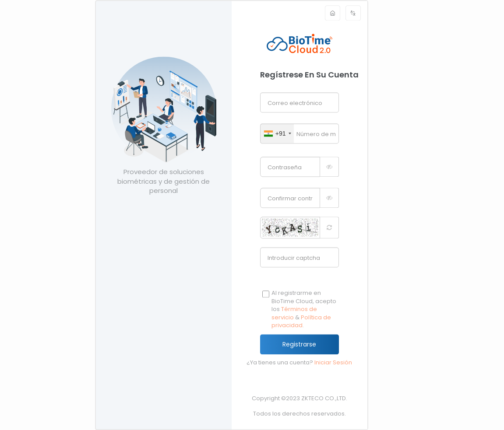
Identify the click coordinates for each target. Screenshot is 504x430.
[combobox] (277, 133)
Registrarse (299, 344)
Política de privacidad (301, 322)
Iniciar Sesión (333, 362)
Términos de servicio (294, 314)
